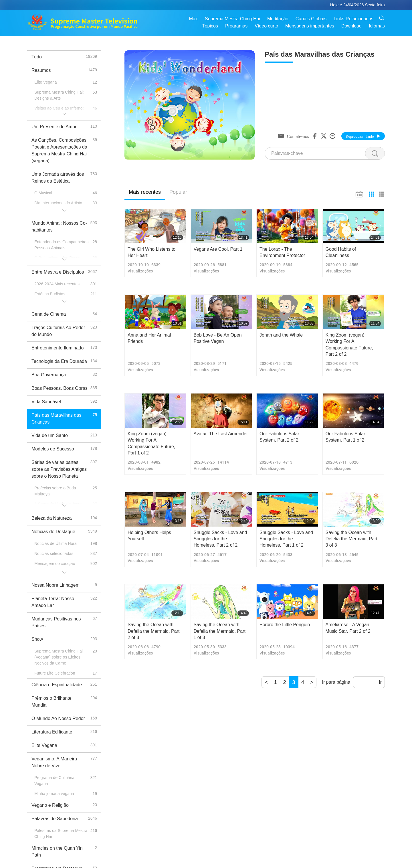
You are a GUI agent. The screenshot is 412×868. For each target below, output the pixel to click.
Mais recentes (145, 192)
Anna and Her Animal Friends (149, 338)
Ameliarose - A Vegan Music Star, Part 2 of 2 (348, 628)
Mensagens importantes (310, 26)
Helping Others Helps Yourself (149, 536)
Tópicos (210, 26)
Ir (380, 682)
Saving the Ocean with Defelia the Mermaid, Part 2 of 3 (153, 631)
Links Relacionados (353, 19)
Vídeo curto (266, 26)
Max (193, 19)
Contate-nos (298, 136)
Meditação (278, 19)
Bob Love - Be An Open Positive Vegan (218, 338)
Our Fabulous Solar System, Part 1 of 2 (345, 437)
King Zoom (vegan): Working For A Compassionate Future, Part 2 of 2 (349, 345)
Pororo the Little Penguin (285, 625)
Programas (236, 26)
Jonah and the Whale (281, 335)
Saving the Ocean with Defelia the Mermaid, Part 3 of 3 (351, 539)
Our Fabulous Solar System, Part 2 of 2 (279, 437)
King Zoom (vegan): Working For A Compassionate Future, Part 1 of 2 (151, 443)
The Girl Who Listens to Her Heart (151, 252)
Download (351, 26)
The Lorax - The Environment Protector (282, 252)
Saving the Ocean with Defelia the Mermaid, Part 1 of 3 (220, 631)
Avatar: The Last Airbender (221, 434)
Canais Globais (311, 19)
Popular (178, 192)
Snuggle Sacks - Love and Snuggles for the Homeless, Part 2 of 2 (220, 539)
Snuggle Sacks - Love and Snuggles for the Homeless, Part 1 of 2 (286, 539)
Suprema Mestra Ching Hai (232, 19)
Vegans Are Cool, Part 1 (218, 249)
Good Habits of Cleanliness (341, 252)
